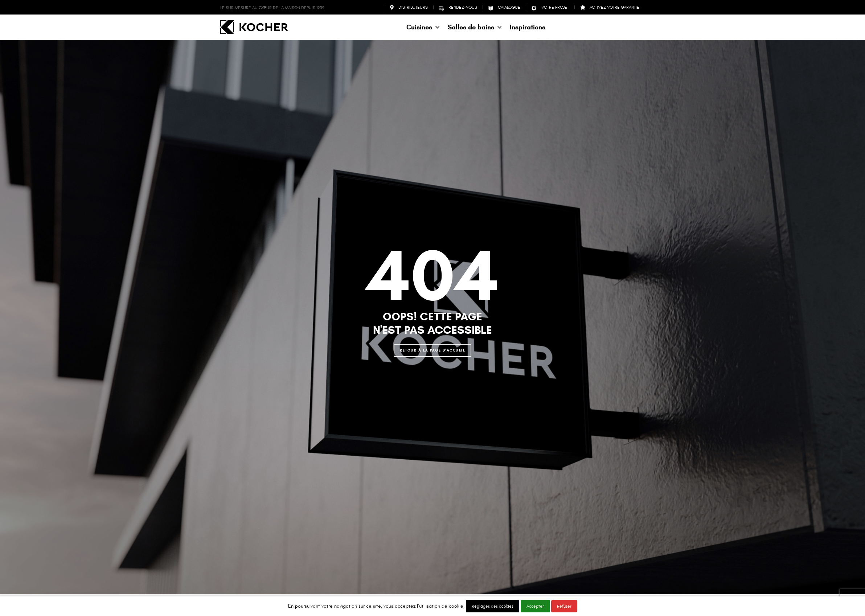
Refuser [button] (564, 606)
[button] (423, 27)
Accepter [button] (535, 606)
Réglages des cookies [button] (493, 606)
